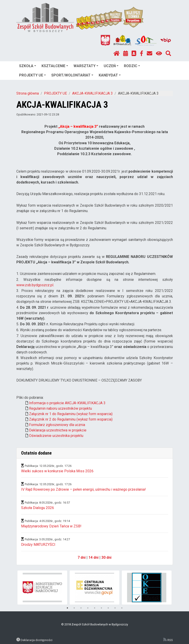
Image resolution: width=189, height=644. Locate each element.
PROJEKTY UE (32, 75)
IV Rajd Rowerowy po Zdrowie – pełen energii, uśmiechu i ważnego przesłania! (83, 489)
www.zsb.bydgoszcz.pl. (35, 285)
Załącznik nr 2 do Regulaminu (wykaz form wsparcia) (71, 419)
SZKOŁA (28, 66)
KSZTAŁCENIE (55, 66)
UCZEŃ (111, 66)
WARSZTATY (86, 66)
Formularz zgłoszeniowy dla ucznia (57, 425)
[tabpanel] (42, 588)
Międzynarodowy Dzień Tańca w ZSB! (51, 526)
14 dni (93, 557)
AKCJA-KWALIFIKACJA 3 (92, 93)
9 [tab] (122, 608)
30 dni (106, 557)
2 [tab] (74, 608)
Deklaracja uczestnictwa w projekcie (58, 430)
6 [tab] (101, 608)
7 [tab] (108, 608)
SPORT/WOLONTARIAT (72, 75)
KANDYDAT (110, 75)
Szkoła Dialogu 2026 (38, 508)
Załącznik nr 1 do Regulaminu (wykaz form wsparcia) (71, 414)
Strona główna (28, 93)
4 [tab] (88, 608)
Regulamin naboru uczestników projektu (60, 408)
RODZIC (132, 66)
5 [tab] (95, 608)
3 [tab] (81, 608)
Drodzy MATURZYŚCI (38, 545)
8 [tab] (115, 608)
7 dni (82, 557)
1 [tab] (67, 608)
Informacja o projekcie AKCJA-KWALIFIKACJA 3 (67, 403)
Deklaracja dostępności (37, 640)
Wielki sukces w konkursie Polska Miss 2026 (57, 471)
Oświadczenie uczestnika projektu (56, 436)
